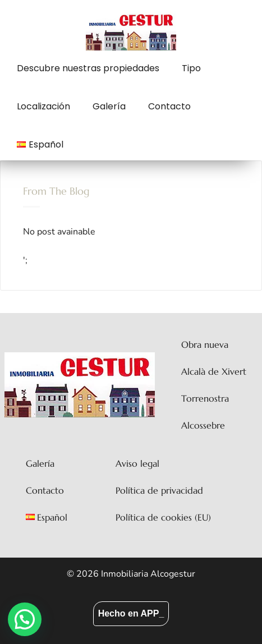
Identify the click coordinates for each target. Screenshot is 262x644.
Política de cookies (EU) (163, 517)
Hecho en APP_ (131, 613)
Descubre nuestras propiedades (88, 68)
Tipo (191, 68)
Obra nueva (205, 344)
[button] (25, 619)
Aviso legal (137, 463)
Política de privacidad (159, 490)
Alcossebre (203, 425)
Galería (109, 106)
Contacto (169, 106)
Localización (43, 106)
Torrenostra (205, 398)
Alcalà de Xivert (214, 371)
